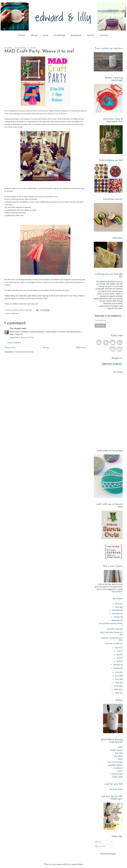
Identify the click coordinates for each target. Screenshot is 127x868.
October (117, 617)
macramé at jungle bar (114, 643)
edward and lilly (19, 310)
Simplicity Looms (27, 202)
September (116, 620)
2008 (116, 689)
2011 (117, 679)
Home (46, 348)
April (118, 661)
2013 (117, 672)
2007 (117, 693)
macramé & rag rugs (115, 629)
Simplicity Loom (53, 114)
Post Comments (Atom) (24, 352)
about (34, 35)
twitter (90, 35)
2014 (117, 607)
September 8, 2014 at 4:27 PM (22, 337)
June (118, 654)
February (117, 665)
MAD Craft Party (39, 111)
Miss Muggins (16, 328)
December (116, 610)
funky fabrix (118, 756)
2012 (117, 676)
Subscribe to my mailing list (108, 316)
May (119, 658)
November (116, 614)
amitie (120, 747)
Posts (99, 842)
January (117, 668)
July (119, 651)
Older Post (81, 348)
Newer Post (10, 348)
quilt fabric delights (115, 765)
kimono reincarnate (115, 762)
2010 (117, 683)
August (117, 648)
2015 (117, 604)
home (22, 35)
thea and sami (117, 774)
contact (104, 35)
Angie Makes (77, 864)
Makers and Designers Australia (26, 119)
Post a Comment (14, 343)
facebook (76, 35)
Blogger (113, 854)
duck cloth (119, 753)
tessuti (120, 771)
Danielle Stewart (116, 750)
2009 (116, 686)
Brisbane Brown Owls (49, 119)
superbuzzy (118, 768)
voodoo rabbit (117, 777)
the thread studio (116, 789)
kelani (120, 759)
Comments (101, 846)
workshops (60, 35)
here (56, 197)
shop (46, 35)
